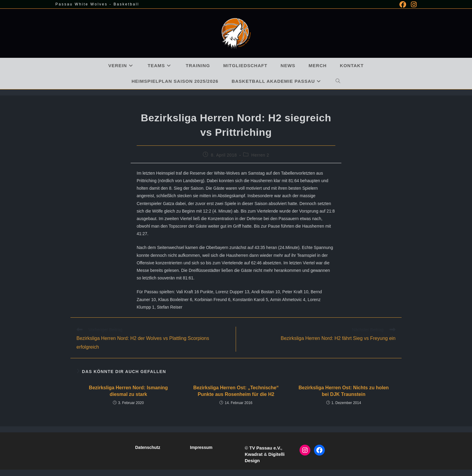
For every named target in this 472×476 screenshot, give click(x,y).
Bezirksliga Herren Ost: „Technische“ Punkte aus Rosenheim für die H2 (236, 391)
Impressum (201, 447)
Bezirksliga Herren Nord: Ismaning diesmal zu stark (128, 391)
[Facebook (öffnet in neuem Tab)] (403, 5)
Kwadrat (254, 454)
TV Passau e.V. (265, 448)
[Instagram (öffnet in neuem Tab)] (413, 5)
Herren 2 (260, 155)
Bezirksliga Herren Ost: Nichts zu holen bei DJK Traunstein (344, 391)
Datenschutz (148, 447)
